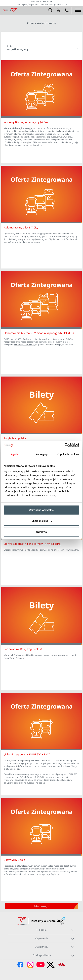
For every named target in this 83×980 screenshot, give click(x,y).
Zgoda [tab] (15, 454)
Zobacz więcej (41, 906)
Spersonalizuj (42, 521)
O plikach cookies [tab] (68, 454)
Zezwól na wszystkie (41, 510)
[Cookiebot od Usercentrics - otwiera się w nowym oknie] (65, 445)
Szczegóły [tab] (41, 454)
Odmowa (41, 532)
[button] (51, 10)
